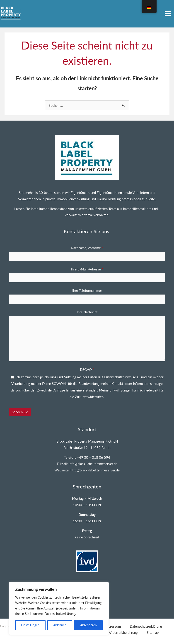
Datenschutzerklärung (146, 624)
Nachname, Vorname (87, 246)
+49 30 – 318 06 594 (94, 455)
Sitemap (153, 631)
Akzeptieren (88, 625)
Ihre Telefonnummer (87, 289)
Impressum (113, 624)
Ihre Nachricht (87, 310)
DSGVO (87, 368)
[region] (59, 608)
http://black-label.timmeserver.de (95, 468)
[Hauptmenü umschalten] (168, 13)
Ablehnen (60, 625)
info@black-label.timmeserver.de (93, 462)
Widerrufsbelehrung (123, 631)
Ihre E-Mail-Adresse (87, 267)
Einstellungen (30, 625)
